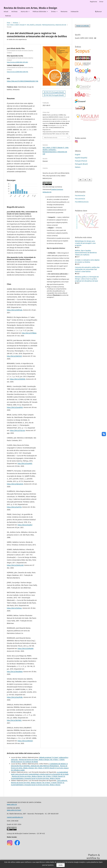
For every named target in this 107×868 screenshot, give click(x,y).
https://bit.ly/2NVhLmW (15, 565)
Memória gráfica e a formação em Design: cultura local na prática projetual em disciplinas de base (87, 279)
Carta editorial (62, 780)
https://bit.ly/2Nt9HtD (18, 379)
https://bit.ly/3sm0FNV (15, 407)
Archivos (14, 11)
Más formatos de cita (51, 137)
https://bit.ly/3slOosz (14, 608)
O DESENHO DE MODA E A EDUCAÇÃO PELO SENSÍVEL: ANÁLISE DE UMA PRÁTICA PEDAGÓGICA (39, 765)
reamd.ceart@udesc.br (15, 817)
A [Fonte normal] (85, 180)
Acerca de (24, 11)
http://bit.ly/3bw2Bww (15, 672)
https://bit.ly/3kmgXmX (15, 484)
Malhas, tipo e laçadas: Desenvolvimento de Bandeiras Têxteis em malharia (86, 253)
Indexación (75, 11)
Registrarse (93, 2)
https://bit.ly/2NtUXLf (25, 741)
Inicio (9, 23)
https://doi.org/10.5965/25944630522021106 (23, 81)
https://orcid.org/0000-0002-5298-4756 (17, 72)
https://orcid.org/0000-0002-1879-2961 (17, 62)
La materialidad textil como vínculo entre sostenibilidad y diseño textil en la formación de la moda (40, 773)
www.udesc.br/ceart (14, 810)
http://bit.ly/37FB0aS (29, 333)
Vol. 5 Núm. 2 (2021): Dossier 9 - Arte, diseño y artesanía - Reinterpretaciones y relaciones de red (36, 25)
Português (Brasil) (81, 164)
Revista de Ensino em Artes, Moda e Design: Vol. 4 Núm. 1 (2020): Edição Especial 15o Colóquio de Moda (38, 761)
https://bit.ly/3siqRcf (25, 525)
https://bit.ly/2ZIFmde (15, 310)
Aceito (61, 865)
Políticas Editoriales (40, 11)
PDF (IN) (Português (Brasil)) (55, 95)
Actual (6, 11)
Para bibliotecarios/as (82, 202)
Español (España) (81, 158)
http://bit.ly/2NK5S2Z (14, 356)
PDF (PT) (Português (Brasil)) (55, 92)
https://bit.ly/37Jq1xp (17, 430)
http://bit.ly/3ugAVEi (25, 463)
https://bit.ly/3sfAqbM (25, 648)
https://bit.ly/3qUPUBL (15, 697)
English (78, 155)
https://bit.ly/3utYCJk (14, 507)
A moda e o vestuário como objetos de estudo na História (87, 261)
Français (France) (81, 161)
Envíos (54, 11)
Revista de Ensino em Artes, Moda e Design (30, 8)
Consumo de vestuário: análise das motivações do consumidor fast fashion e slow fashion (87, 269)
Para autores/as (80, 199)
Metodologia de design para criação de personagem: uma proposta (85, 243)
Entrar (101, 2)
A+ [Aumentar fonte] (81, 180)
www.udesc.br (12, 804)
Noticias (8, 16)
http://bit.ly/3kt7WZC (14, 720)
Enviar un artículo (83, 26)
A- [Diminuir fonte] (90, 180)
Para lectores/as (80, 195)
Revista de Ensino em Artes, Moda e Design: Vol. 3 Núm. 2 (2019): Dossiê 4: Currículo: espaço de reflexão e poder (40, 768)
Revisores (64, 11)
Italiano (78, 167)
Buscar (98, 11)
